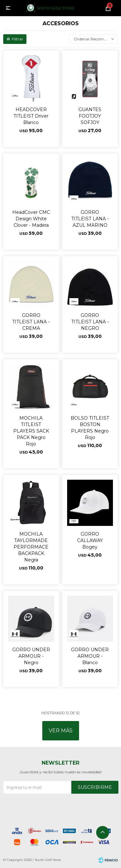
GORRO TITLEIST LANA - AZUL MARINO (90, 219)
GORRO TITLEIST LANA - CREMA (31, 322)
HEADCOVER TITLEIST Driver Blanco (31, 116)
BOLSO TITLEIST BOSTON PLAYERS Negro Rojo (90, 428)
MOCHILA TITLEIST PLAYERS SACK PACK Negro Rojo (31, 431)
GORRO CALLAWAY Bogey (90, 540)
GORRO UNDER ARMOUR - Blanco (90, 656)
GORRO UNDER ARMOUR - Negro (31, 656)
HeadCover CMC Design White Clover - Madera (31, 219)
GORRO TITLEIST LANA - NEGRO (90, 322)
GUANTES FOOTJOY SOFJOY (90, 116)
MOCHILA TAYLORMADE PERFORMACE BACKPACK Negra (31, 547)
